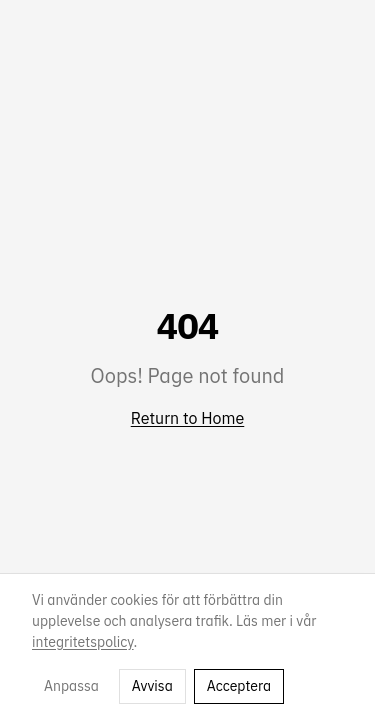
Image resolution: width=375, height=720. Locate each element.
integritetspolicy (83, 642)
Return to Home (188, 418)
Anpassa (71, 686)
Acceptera (239, 686)
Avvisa (152, 686)
